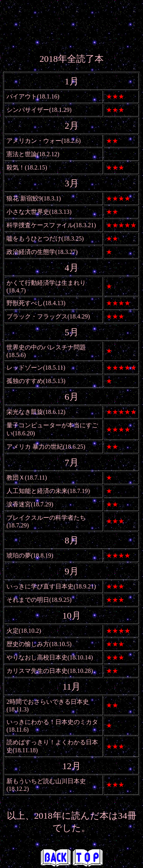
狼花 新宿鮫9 (24, 198)
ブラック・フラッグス (37, 316)
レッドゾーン (25, 368)
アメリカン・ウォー (34, 141)
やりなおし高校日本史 (37, 657)
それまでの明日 (28, 600)
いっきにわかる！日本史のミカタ (52, 722)
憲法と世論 (22, 154)
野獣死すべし (25, 303)
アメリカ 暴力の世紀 (35, 447)
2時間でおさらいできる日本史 (48, 702)
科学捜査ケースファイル (40, 225)
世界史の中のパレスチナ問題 (46, 347)
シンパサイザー (28, 110)
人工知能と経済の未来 (37, 491)
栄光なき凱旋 (25, 412)
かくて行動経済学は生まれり (46, 283)
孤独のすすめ (25, 381)
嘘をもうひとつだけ (34, 238)
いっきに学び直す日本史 (40, 586)
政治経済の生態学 (31, 252)
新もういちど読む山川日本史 (46, 781)
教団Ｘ (16, 478)
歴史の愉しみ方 (28, 644)
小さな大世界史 (28, 212)
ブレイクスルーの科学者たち (46, 518)
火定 (13, 631)
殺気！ (16, 167)
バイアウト (22, 96)
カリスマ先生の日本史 (37, 671)
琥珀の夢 (19, 555)
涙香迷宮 (19, 504)
